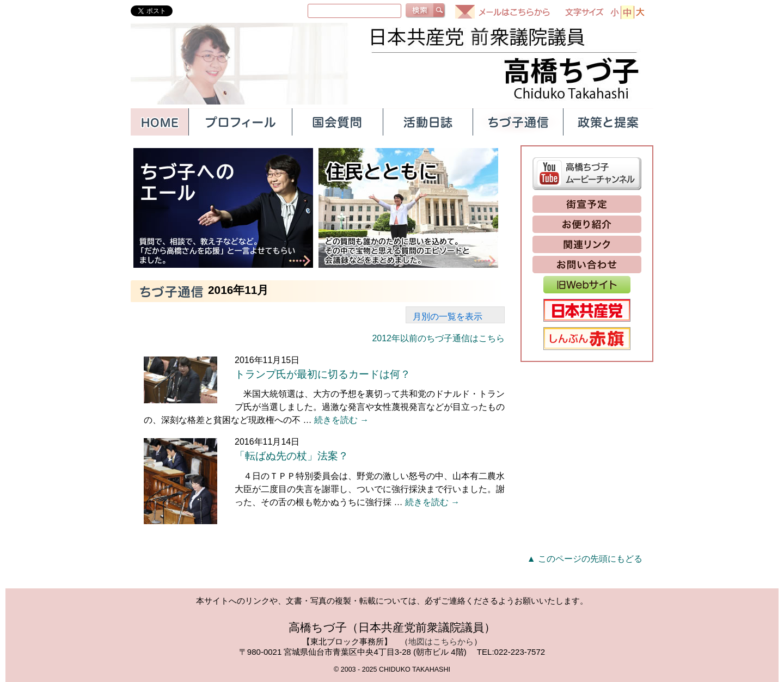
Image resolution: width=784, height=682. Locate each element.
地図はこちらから (441, 641)
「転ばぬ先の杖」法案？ (292, 456)
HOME (160, 122)
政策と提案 (608, 122)
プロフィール (240, 122)
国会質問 (337, 122)
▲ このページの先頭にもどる (585, 559)
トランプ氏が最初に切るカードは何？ (323, 374)
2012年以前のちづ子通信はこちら (438, 338)
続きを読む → (341, 420)
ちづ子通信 (518, 122)
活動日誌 (427, 122)
